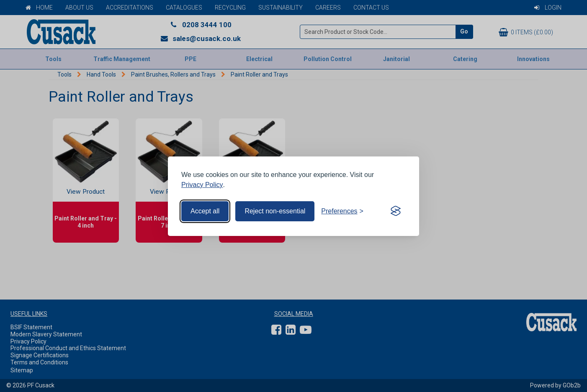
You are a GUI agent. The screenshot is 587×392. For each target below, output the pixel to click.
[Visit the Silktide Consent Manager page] (396, 211)
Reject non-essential (275, 211)
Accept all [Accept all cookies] (205, 211)
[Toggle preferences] (342, 211)
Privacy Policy (202, 185)
